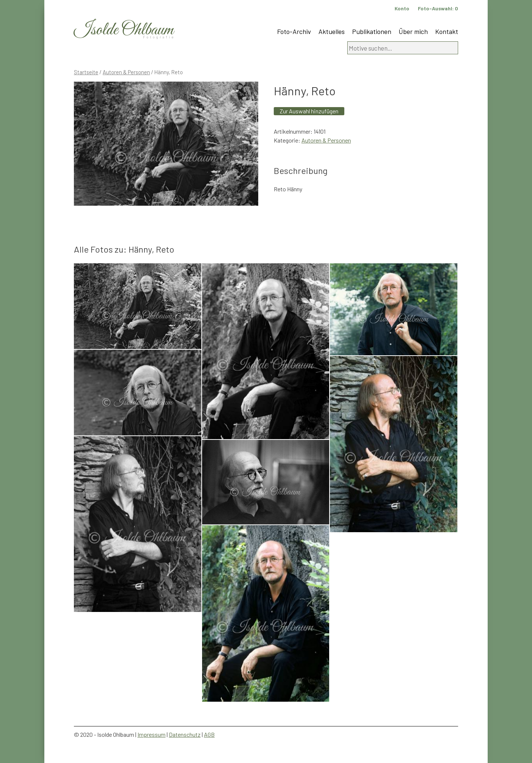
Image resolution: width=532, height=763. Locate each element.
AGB (209, 734)
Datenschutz (185, 734)
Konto (402, 8)
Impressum (151, 734)
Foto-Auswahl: (438, 8)
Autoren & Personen (126, 72)
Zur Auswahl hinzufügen (309, 111)
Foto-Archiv (294, 31)
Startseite (86, 72)
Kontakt (447, 31)
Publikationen (372, 31)
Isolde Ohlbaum (124, 30)
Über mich (413, 31)
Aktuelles (332, 31)
